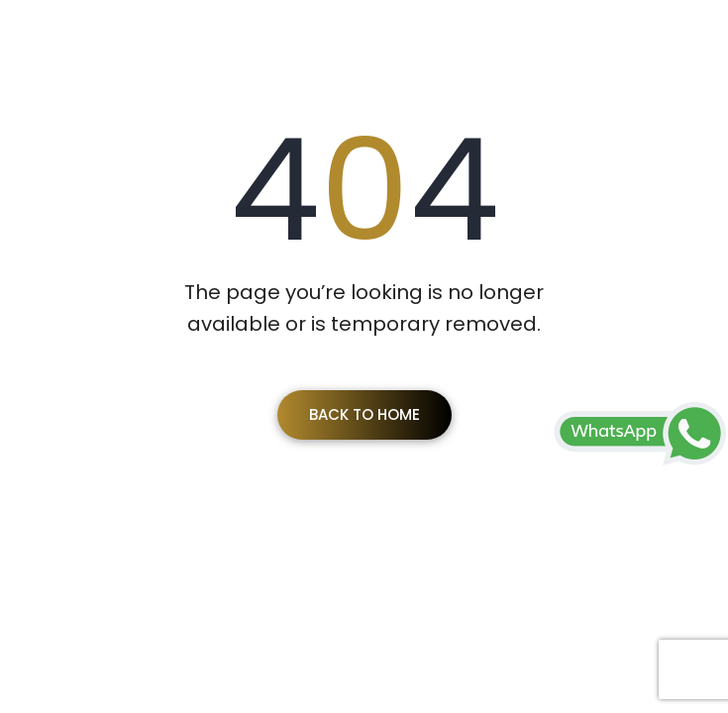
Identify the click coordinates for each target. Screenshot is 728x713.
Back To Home (364, 414)
